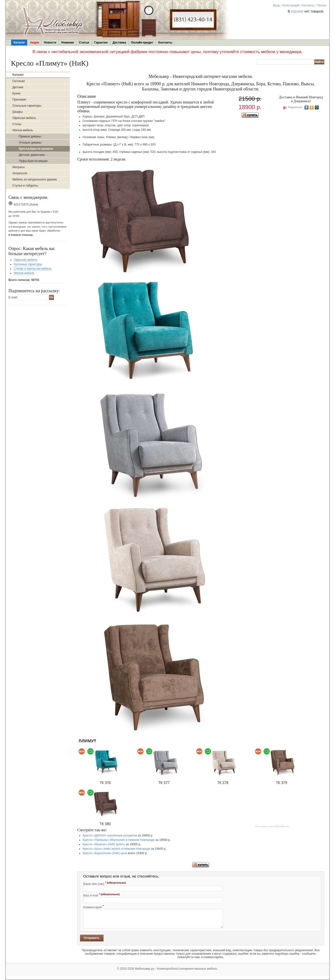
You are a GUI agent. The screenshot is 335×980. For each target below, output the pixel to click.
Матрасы (18, 167)
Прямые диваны (30, 136)
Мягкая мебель (23, 130)
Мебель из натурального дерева (34, 179)
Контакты (308, 5)
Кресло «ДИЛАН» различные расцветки (110, 835)
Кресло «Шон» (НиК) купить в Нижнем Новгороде (116, 849)
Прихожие (19, 100)
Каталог (19, 43)
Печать (322, 5)
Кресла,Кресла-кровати (36, 149)
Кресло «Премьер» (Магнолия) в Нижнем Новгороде (119, 840)
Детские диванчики (32, 155)
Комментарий (93, 907)
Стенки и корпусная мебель (33, 269)
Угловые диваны (30, 143)
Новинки (67, 43)
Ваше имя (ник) (104, 883)
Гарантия (101, 43)
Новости (50, 43)
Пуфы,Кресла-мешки (33, 161)
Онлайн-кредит (142, 43)
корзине (297, 11)
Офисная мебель (24, 118)
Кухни (16, 93)
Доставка (119, 43)
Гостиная (18, 81)
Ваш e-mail (101, 895)
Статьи (84, 43)
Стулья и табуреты (25, 186)
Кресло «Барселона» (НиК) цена (105, 853)
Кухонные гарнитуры (28, 264)
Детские (18, 87)
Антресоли (20, 173)
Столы (17, 124)
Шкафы (17, 112)
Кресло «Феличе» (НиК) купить (104, 844)
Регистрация (291, 5)
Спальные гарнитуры (27, 106)
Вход (276, 5)
